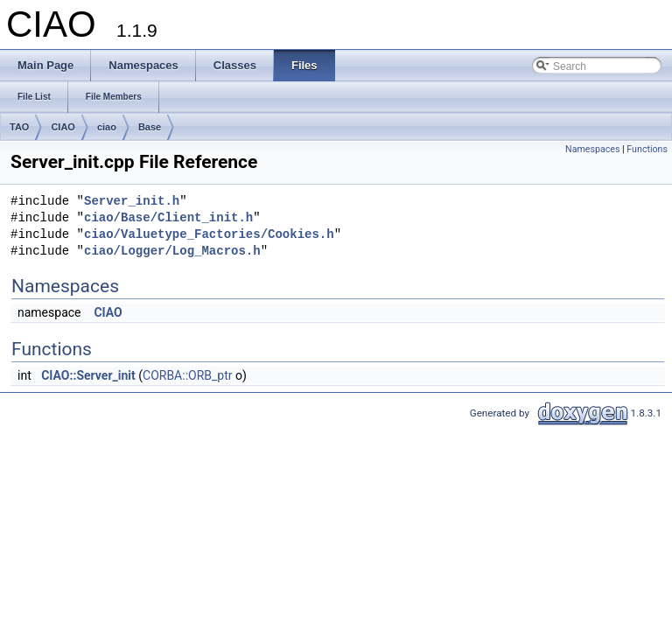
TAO (19, 127)
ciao (107, 127)
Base (150, 127)
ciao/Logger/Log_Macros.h (172, 252)
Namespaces (592, 149)
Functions (647, 149)
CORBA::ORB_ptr (188, 375)
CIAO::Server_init (88, 375)
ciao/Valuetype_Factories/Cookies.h (209, 235)
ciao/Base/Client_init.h (168, 218)
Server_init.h (132, 202)
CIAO (63, 127)
